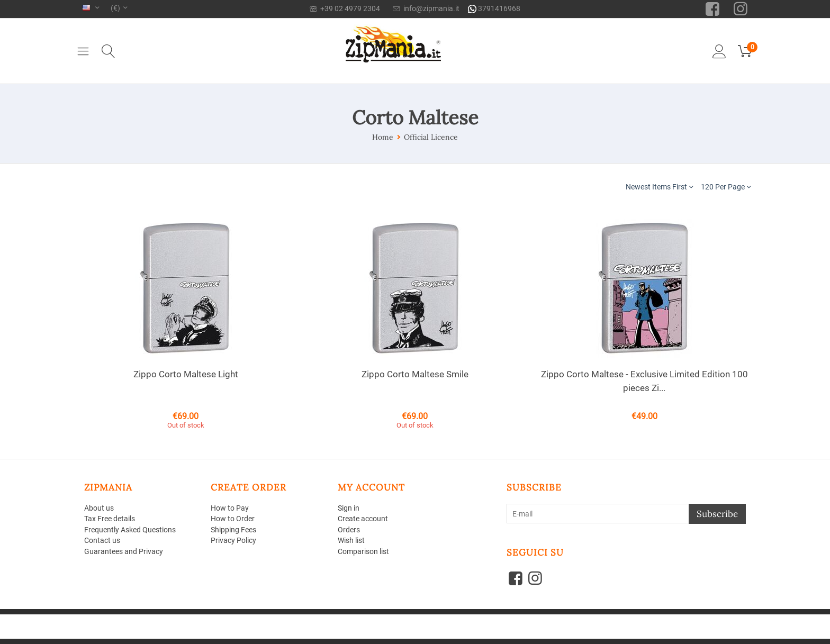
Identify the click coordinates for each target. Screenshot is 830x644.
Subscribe (717, 514)
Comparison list (363, 552)
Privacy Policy (233, 541)
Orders (349, 530)
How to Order (233, 519)
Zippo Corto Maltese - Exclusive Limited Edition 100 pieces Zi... (644, 381)
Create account (363, 519)
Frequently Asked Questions (130, 530)
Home (383, 137)
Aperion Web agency (167, 626)
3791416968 (494, 9)
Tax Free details (110, 519)
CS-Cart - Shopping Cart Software (240, 618)
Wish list (351, 541)
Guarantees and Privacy (124, 552)
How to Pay (230, 508)
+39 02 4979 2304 (345, 8)
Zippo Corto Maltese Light (186, 374)
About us (99, 508)
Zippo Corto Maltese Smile (415, 374)
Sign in (349, 508)
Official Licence (431, 137)
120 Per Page (726, 187)
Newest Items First (659, 187)
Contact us (102, 541)
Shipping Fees (233, 530)
